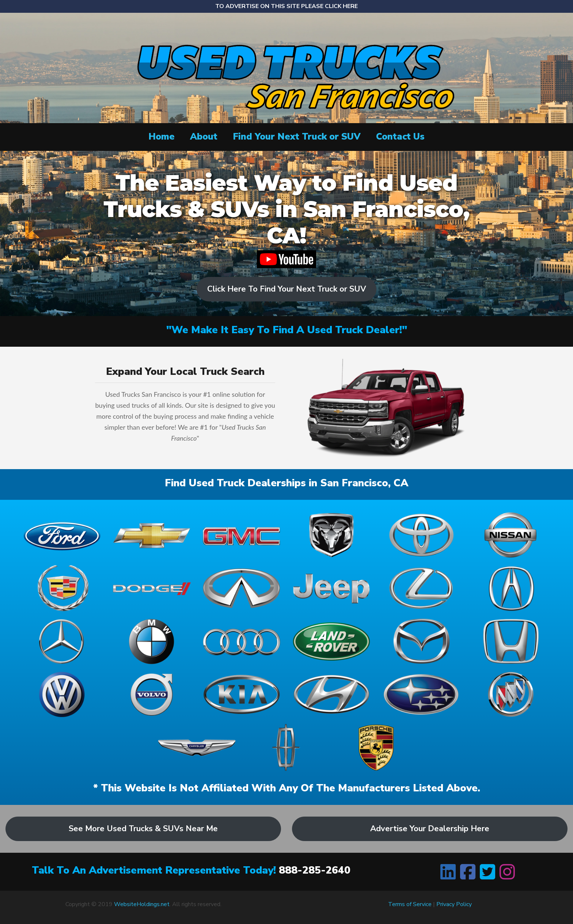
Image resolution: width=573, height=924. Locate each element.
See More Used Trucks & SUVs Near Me (143, 829)
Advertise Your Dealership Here (430, 829)
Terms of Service (410, 904)
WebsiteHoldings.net (142, 904)
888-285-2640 (315, 870)
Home (162, 137)
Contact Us (400, 137)
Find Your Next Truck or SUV (297, 137)
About (204, 137)
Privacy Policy (454, 904)
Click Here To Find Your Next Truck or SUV (287, 289)
